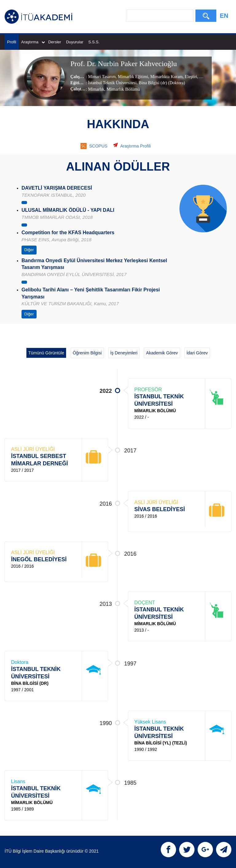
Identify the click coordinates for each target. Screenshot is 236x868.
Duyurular (75, 42)
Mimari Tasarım (102, 77)
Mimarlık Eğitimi (132, 77)
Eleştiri (191, 77)
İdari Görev (197, 353)
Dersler (55, 42)
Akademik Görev (162, 353)
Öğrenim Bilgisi (87, 353)
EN (224, 16)
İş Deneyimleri (124, 353)
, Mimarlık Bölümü (122, 89)
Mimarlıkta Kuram (166, 77)
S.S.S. (94, 42)
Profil (12, 42)
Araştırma (33, 42)
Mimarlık (96, 89)
